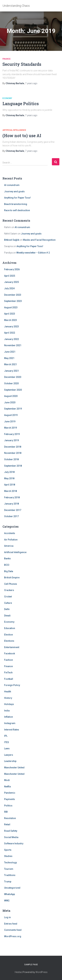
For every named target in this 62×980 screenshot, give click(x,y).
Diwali (7, 616)
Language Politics (21, 104)
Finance (7, 59)
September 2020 (13, 390)
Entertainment (12, 647)
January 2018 (11, 504)
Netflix (8, 787)
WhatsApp (10, 894)
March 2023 (10, 320)
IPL (6, 736)
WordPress (41, 972)
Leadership (10, 761)
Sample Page (31, 965)
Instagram (10, 723)
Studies (8, 856)
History (8, 698)
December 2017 (13, 510)
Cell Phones (11, 584)
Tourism (9, 869)
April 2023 (10, 314)
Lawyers (9, 755)
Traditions (10, 875)
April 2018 (10, 485)
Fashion (9, 660)
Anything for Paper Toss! (17, 198)
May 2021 (9, 358)
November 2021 (13, 345)
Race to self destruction (17, 210)
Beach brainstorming (16, 204)
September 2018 (13, 466)
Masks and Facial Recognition (39, 240)
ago (31, 83)
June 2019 (10, 422)
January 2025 (11, 282)
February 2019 (12, 434)
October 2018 (11, 459)
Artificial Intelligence (14, 130)
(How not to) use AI (22, 136)
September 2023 (13, 301)
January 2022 (11, 339)
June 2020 (10, 402)
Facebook (10, 653)
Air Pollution (11, 540)
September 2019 (13, 409)
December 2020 (13, 377)
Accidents (10, 533)
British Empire (12, 578)
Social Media (11, 837)
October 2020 (11, 383)
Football (9, 679)
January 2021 (11, 371)
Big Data (9, 571)
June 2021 (10, 352)
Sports (8, 850)
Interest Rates (12, 730)
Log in (7, 917)
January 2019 (11, 440)
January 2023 (11, 327)
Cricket (8, 597)
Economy (7, 98)
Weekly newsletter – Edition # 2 (33, 253)
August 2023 (11, 307)
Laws (7, 748)
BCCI (7, 565)
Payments (10, 799)
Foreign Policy (12, 685)
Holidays (9, 704)
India (7, 711)
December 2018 (13, 447)
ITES (7, 742)
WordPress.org (13, 936)
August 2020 (11, 396)
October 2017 (11, 516)
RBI (6, 812)
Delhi (7, 609)
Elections (9, 641)
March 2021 (10, 364)
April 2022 (10, 333)
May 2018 (9, 478)
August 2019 (11, 415)
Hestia (18, 972)
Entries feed (11, 924)
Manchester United (14, 768)
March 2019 (10, 428)
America (9, 546)
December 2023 (13, 295)
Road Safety (11, 831)
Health (8, 692)
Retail (7, 824)
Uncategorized (12, 888)
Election (9, 635)
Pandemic (10, 793)
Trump (8, 882)
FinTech (8, 673)
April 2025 (10, 276)
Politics (8, 806)
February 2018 (12, 497)
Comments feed (13, 930)
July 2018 (9, 472)
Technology (10, 863)
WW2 (7, 901)
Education (10, 628)
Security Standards (22, 64)
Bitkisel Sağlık (12, 240)
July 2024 (9, 288)
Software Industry (14, 843)
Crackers (9, 590)
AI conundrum (12, 185)
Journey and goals (14, 191)
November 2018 (13, 453)
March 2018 (10, 491)
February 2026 (12, 269)
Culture (8, 603)
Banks (7, 558)
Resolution (10, 818)
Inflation (9, 717)
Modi (7, 780)
